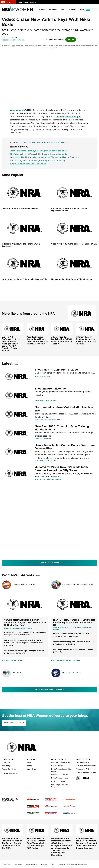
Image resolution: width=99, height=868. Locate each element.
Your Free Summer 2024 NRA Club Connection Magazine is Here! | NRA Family (71, 635)
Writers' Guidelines (9, 769)
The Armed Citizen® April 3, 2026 (56, 370)
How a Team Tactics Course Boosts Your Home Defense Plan (65, 447)
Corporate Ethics (32, 864)
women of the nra (25, 628)
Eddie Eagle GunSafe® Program (78, 585)
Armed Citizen (68, 9)
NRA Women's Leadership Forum (61, 770)
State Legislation (60, 627)
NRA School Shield (72, 673)
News (41, 9)
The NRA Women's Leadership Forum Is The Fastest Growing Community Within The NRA (12, 843)
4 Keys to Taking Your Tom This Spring (28, 164)
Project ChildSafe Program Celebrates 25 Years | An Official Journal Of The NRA (73, 643)
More (16, 364)
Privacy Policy (6, 864)
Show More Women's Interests (50, 690)
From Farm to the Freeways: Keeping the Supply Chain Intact (39, 151)
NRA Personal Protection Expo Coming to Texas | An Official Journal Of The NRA (24, 652)
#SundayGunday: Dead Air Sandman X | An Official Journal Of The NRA (86, 340)
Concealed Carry (53, 420)
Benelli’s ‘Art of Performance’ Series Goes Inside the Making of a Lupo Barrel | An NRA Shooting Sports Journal (11, 344)
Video (21, 142)
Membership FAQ (83, 769)
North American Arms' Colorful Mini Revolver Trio (64, 409)
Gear (42, 439)
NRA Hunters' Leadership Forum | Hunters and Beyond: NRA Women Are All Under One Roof (25, 622)
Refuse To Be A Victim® (24, 585)
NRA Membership (58, 766)
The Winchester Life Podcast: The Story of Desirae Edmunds (38, 154)
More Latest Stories (50, 563)
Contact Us (6, 762)
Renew (26, 2)
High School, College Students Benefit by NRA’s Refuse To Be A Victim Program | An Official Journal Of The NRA (24, 643)
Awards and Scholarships (61, 762)
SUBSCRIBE (14, 723)
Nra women (13, 628)
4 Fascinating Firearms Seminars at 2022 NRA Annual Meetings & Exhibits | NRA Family (25, 634)
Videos (52, 9)
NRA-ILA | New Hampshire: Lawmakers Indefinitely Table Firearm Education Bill (74, 622)
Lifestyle (43, 479)
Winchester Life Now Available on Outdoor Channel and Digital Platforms (44, 157)
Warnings (44, 864)
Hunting (11, 40)
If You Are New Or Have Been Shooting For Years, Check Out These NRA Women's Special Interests (86, 843)
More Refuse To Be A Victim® (13, 660)
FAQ (53, 864)
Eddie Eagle (72, 627)
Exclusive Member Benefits (86, 766)
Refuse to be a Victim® (60, 775)
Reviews (43, 420)
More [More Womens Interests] (38, 576)
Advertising (6, 766)
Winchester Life (30, 142)
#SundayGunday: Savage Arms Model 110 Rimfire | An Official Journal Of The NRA (37, 340)
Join (20, 2)
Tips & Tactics (19, 40)
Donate (33, 2)
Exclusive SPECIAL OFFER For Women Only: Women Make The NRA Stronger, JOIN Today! (36, 843)
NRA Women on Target (60, 778)
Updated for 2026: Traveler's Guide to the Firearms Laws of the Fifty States (62, 469)
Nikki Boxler (41, 142)
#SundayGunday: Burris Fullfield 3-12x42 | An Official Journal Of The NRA (62, 340)
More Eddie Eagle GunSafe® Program (66, 660)
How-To (43, 401)
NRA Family (18, 673)
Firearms (48, 439)
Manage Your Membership (86, 772)
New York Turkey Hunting (57, 142)
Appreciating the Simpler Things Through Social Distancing (38, 160)
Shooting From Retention (51, 389)
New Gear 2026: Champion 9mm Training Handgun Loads (62, 428)
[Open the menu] (88, 9)
